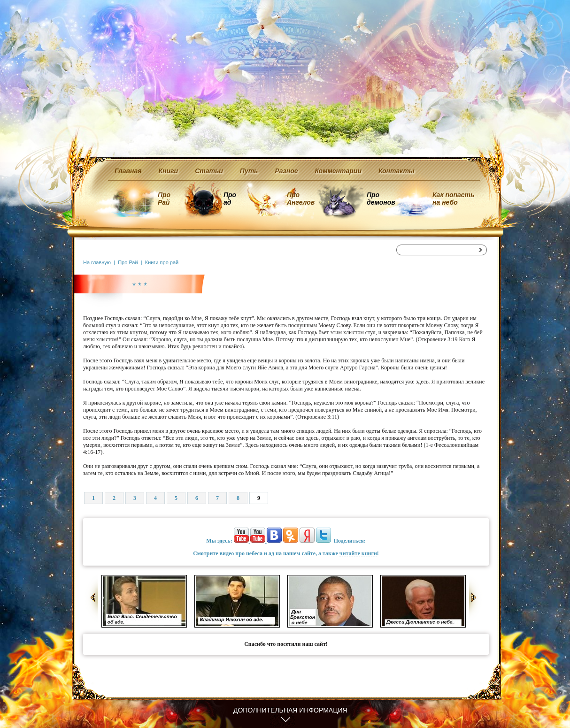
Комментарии (338, 171)
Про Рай (164, 199)
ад (271, 553)
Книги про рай (162, 262)
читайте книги (358, 553)
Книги (169, 171)
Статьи (209, 171)
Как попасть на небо (453, 199)
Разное (286, 171)
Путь (249, 171)
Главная (128, 171)
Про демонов (381, 199)
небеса (254, 553)
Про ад (229, 199)
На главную (97, 262)
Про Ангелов (301, 199)
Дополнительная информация (290, 710)
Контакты (397, 171)
